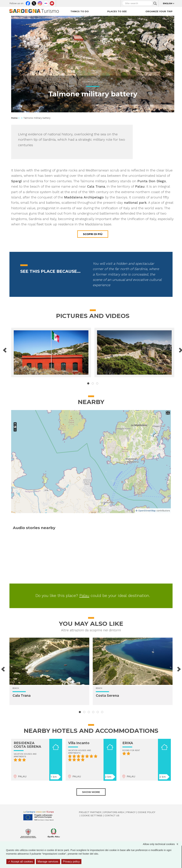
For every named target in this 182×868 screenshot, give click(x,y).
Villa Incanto (79, 743)
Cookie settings (92, 816)
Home (14, 118)
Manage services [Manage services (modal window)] (48, 862)
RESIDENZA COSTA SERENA (27, 745)
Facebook (28, 3)
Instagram (40, 3)
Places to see (117, 11)
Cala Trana (22, 696)
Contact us (112, 816)
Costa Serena (107, 696)
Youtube (52, 3)
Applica (155, 3)
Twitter (34, 3)
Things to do (80, 11)
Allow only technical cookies (162, 844)
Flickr (46, 3)
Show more (91, 792)
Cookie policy (146, 812)
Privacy (131, 812)
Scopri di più (93, 234)
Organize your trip (159, 11)
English (168, 3)
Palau (84, 596)
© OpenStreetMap (146, 511)
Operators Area (114, 812)
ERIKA (128, 743)
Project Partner (90, 812)
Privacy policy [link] (71, 862)
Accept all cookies (21, 862)
